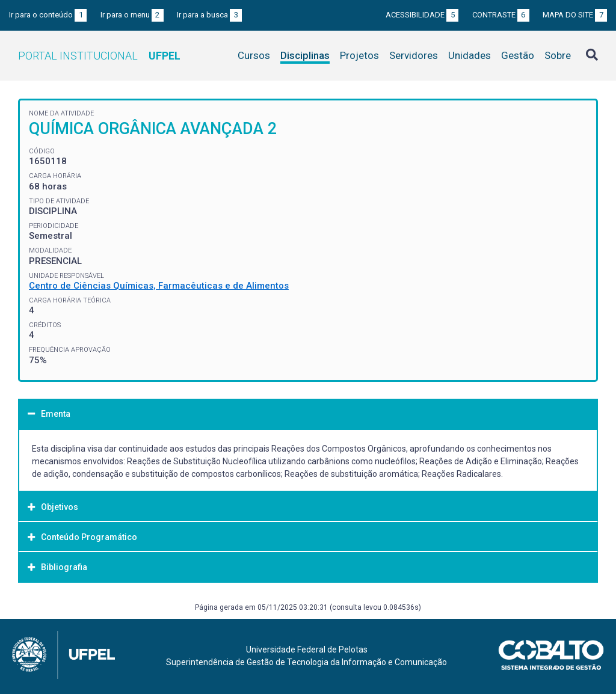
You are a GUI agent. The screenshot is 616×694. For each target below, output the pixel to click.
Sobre (558, 55)
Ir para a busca (209, 15)
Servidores (414, 55)
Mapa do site (575, 15)
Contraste (501, 15)
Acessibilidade (422, 15)
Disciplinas (305, 55)
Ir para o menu (132, 15)
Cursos (254, 55)
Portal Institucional (99, 56)
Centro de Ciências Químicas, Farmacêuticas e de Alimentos (159, 286)
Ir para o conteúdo (48, 15)
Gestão (518, 55)
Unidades (470, 55)
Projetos (359, 55)
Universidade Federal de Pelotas (307, 649)
